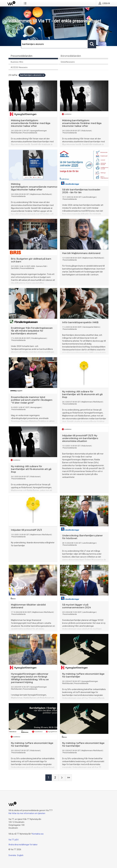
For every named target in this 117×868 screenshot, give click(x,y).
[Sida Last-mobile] (69, 778)
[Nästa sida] (62, 778)
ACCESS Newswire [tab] (19, 67)
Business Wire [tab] (17, 62)
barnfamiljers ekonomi (32, 75)
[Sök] (54, 44)
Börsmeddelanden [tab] (71, 56)
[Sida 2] (55, 778)
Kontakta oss (38, 834)
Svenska (12, 855)
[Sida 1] (49, 778)
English (20, 855)
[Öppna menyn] (26, 3)
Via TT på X (13, 840)
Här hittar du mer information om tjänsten (27, 813)
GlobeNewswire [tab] (68, 62)
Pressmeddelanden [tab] (22, 56)
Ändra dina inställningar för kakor (23, 845)
